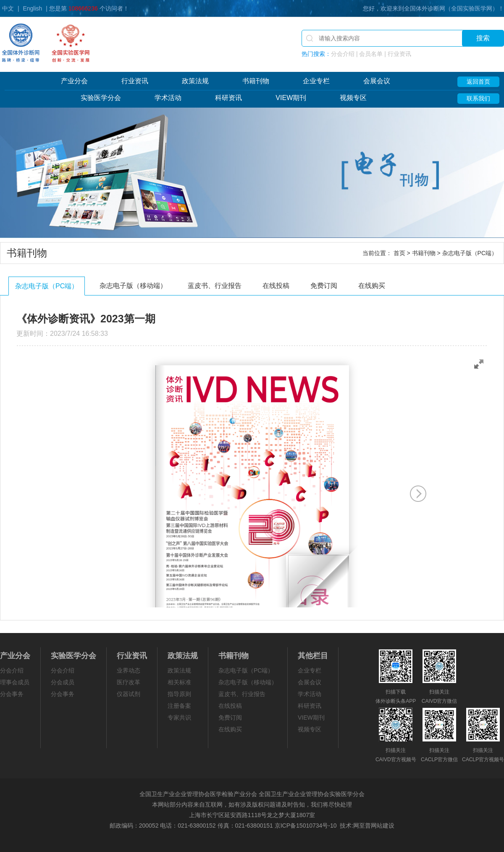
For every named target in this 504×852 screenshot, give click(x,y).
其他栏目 (313, 656)
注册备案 (179, 706)
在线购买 (372, 286)
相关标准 (179, 682)
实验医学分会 (101, 98)
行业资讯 (135, 81)
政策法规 (195, 81)
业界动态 (129, 670)
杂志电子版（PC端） (47, 286)
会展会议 (377, 81)
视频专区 (353, 98)
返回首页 (478, 82)
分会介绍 (12, 670)
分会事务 (12, 694)
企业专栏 (316, 81)
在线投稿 (276, 286)
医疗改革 (129, 682)
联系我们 (478, 98)
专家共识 (179, 717)
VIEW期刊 (291, 98)
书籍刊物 (256, 81)
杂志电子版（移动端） (133, 286)
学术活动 (168, 98)
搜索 (483, 38)
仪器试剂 (129, 694)
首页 (399, 253)
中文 (8, 8)
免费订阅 (324, 286)
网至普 (362, 826)
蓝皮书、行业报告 (215, 286)
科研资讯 (228, 98)
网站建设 (383, 826)
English (32, 8)
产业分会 (74, 81)
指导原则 (179, 694)
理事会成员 (15, 682)
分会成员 (63, 682)
